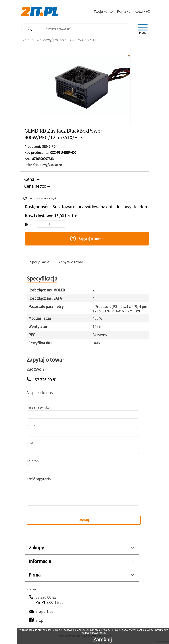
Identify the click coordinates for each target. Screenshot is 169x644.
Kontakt (123, 11)
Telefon (33, 461)
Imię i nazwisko (38, 407)
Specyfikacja (40, 262)
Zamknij (102, 639)
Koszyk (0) (142, 11)
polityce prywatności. (94, 633)
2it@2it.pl (44, 611)
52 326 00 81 (46, 380)
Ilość (29, 224)
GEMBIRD (49, 146)
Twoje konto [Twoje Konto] (103, 11)
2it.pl (27, 40)
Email (31, 443)
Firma (31, 425)
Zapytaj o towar (71, 262)
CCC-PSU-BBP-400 (84, 40)
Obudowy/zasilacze (52, 40)
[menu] (143, 29)
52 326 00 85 (46, 597)
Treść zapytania (39, 479)
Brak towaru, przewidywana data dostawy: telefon (100, 207)
